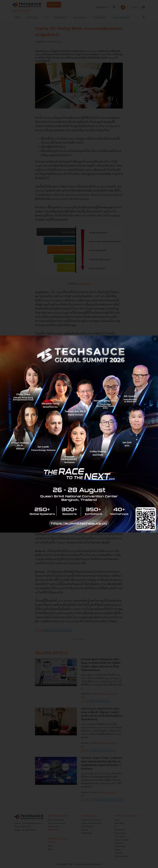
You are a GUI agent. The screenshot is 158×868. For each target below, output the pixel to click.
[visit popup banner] (79, 434)
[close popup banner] (155, 339)
